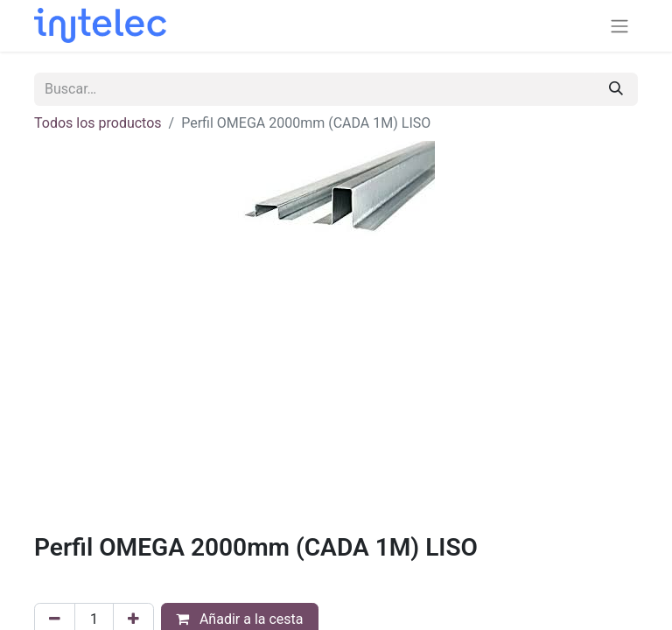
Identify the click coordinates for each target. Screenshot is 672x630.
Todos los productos (98, 123)
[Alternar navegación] (619, 26)
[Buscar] (616, 89)
